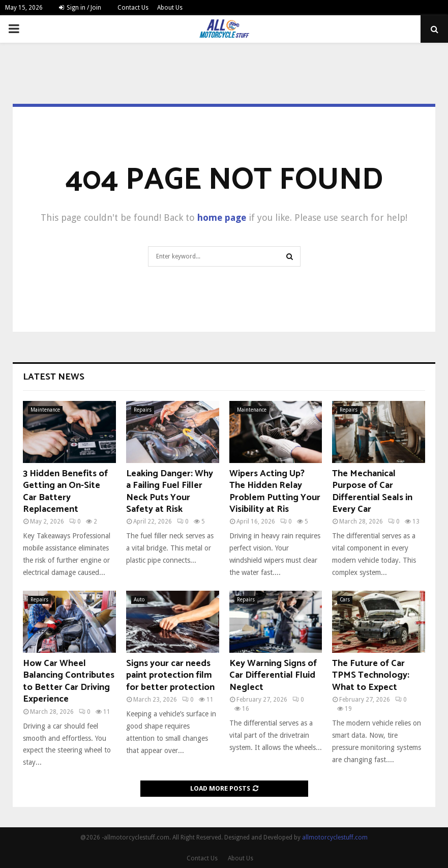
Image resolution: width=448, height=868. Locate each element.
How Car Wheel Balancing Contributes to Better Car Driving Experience (69, 681)
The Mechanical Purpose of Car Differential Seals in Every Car (372, 491)
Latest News (54, 377)
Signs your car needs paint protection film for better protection (170, 675)
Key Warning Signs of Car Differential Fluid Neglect (273, 675)
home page (222, 218)
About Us (170, 8)
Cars (345, 600)
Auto (139, 600)
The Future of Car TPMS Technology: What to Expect (371, 675)
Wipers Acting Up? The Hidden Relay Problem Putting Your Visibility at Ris (275, 491)
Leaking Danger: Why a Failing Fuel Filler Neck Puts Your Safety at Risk (170, 491)
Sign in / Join (80, 8)
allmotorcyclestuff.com (335, 837)
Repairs (143, 410)
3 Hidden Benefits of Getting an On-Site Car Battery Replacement (65, 491)
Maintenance (45, 410)
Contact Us (133, 8)
